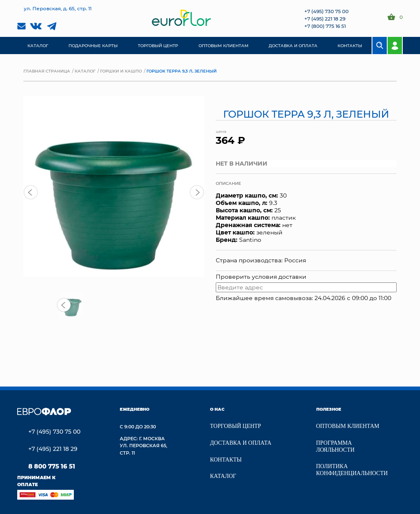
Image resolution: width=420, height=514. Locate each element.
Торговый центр (235, 426)
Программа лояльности (336, 446)
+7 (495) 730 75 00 (326, 11)
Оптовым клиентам (348, 426)
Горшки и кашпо (121, 71)
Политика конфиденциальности (352, 470)
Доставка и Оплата (241, 443)
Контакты (226, 460)
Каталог (85, 71)
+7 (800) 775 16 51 (325, 26)
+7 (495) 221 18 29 (325, 18)
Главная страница (47, 71)
